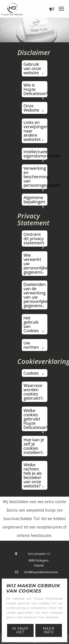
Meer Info (49, 630)
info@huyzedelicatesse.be (41, 572)
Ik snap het (20, 630)
